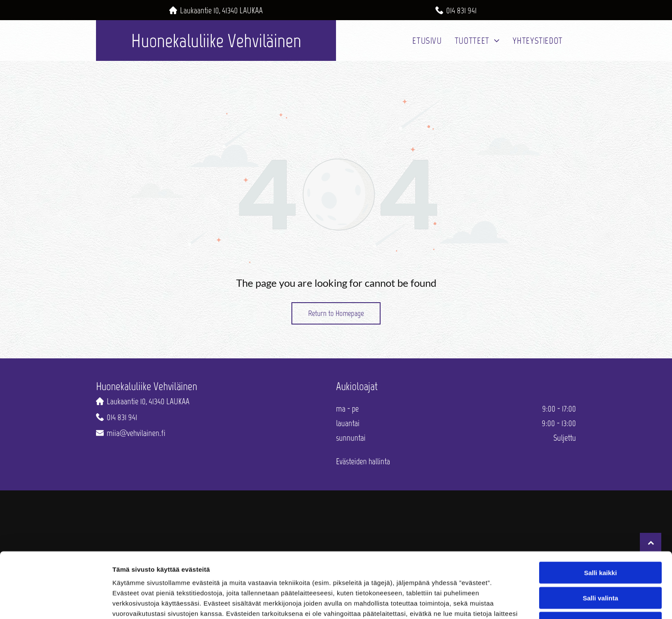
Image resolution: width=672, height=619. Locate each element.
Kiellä (600, 563)
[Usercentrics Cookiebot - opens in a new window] (55, 602)
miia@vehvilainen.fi (136, 433)
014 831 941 (461, 10)
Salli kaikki (601, 513)
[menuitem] (427, 41)
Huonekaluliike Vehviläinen (216, 41)
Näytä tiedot (458, 602)
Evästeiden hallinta (363, 461)
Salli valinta (601, 538)
